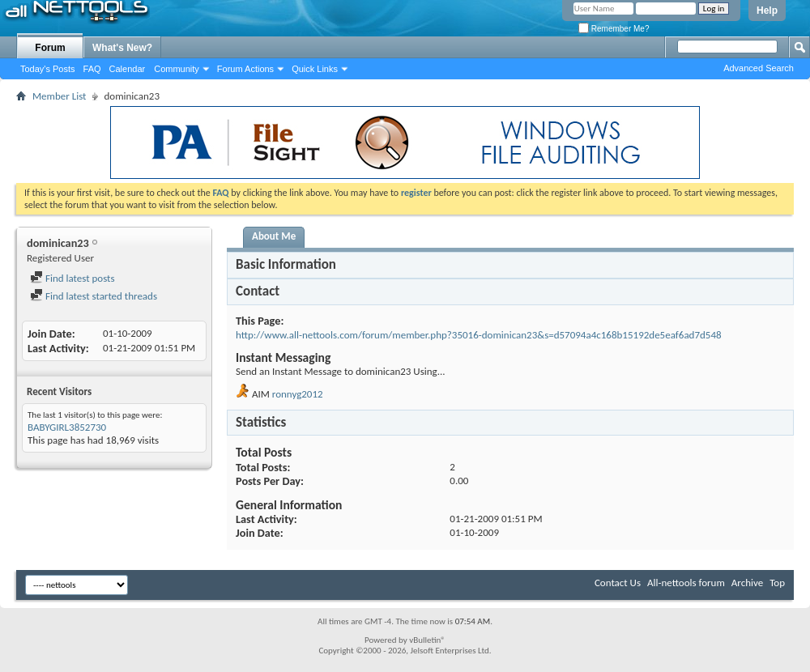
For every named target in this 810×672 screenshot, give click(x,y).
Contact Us (618, 583)
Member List (59, 96)
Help (767, 11)
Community (177, 69)
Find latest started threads (94, 296)
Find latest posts (72, 278)
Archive (747, 583)
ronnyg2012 (298, 394)
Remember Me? (614, 29)
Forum (50, 48)
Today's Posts (48, 69)
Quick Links (315, 69)
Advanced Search (759, 68)
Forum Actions (245, 69)
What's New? (122, 48)
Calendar (128, 69)
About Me (274, 236)
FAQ (92, 69)
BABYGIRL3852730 (67, 427)
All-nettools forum (686, 583)
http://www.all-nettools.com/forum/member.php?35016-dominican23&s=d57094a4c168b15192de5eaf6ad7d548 (479, 335)
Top (777, 583)
